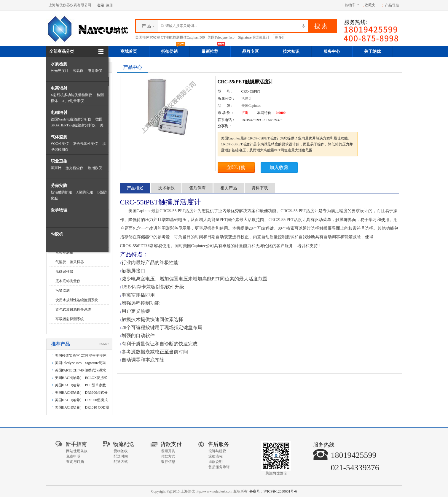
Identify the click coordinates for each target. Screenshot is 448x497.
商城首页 (129, 51)
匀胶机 (57, 234)
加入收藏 (279, 167)
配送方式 (121, 462)
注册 (109, 5)
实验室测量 (64, 253)
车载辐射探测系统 (70, 319)
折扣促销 (173, 50)
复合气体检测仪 (85, 144)
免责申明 (73, 456)
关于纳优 (372, 51)
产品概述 (135, 188)
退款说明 (216, 462)
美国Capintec (251, 106)
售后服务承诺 (219, 467)
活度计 (247, 99)
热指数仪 (95, 168)
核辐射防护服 (61, 192)
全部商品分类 (62, 51)
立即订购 (236, 167)
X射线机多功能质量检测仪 (72, 95)
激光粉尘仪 (74, 168)
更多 (279, 37)
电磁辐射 (59, 113)
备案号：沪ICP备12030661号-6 (273, 491)
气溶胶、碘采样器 (70, 262)
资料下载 (260, 188)
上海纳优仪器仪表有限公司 (70, 5)
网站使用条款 (77, 451)
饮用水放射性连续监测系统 (77, 300)
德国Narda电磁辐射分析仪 (71, 119)
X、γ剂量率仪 (73, 101)
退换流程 (216, 456)
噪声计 (56, 168)
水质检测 (59, 64)
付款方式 (168, 456)
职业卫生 (59, 161)
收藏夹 (369, 5)
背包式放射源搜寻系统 (73, 309)
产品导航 (392, 5)
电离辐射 (59, 88)
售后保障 (197, 188)
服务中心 (332, 51)
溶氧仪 (78, 71)
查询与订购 (75, 462)
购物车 (350, 5)
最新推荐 (213, 50)
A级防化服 (85, 192)
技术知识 (291, 51)
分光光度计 (60, 71)
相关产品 (229, 188)
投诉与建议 (217, 451)
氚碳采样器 (64, 271)
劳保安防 (59, 186)
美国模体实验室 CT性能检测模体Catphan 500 (170, 37)
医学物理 (59, 210)
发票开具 (168, 451)
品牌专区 (251, 51)
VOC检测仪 (60, 144)
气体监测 (59, 137)
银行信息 (168, 462)
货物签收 (121, 451)
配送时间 (121, 456)
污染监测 (63, 290)
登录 (101, 5)
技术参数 (166, 188)
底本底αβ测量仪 (68, 281)
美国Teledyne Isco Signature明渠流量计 (239, 37)
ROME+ (104, 344)
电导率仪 (95, 71)
